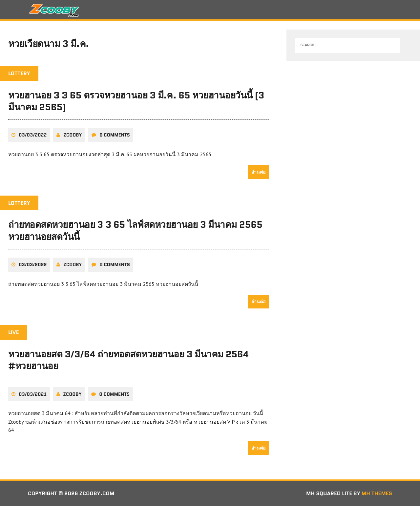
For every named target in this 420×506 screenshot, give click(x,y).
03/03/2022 (33, 135)
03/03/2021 (33, 394)
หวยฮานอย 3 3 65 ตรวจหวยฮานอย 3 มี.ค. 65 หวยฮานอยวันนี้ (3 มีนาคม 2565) (136, 101)
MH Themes (377, 493)
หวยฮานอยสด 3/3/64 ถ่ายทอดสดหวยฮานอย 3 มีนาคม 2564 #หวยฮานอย (128, 360)
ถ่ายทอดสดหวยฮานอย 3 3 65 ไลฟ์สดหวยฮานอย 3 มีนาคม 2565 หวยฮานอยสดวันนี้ (135, 230)
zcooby (73, 135)
